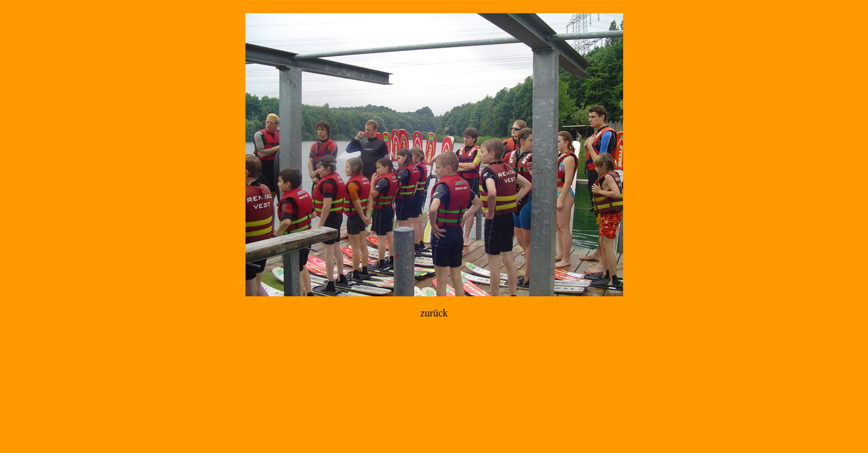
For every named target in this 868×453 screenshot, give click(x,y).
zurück (434, 313)
